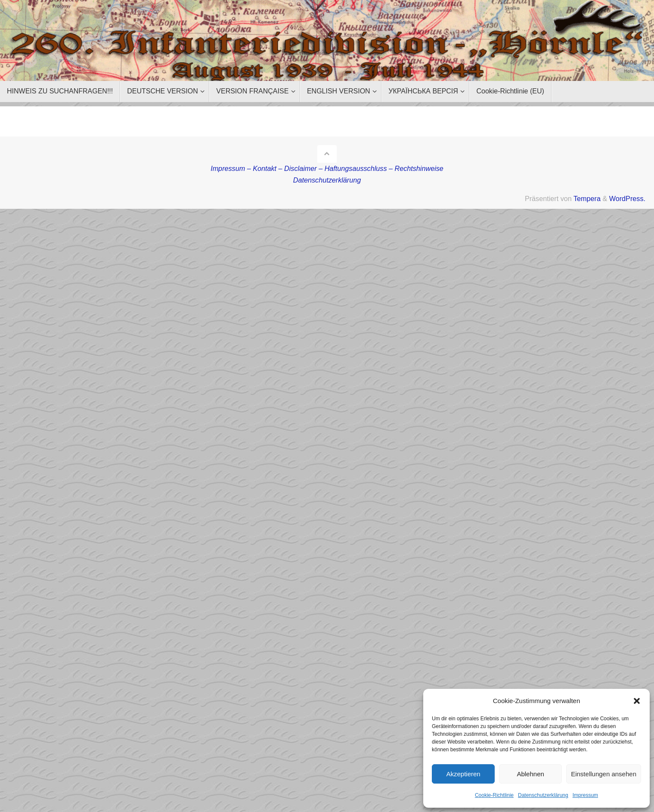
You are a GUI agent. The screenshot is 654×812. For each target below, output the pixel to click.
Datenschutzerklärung (543, 795)
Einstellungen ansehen (604, 774)
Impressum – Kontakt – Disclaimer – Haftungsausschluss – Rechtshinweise (327, 168)
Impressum (585, 795)
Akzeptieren (463, 774)
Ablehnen (530, 774)
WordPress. (627, 198)
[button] (637, 701)
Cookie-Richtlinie (494, 795)
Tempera (587, 198)
